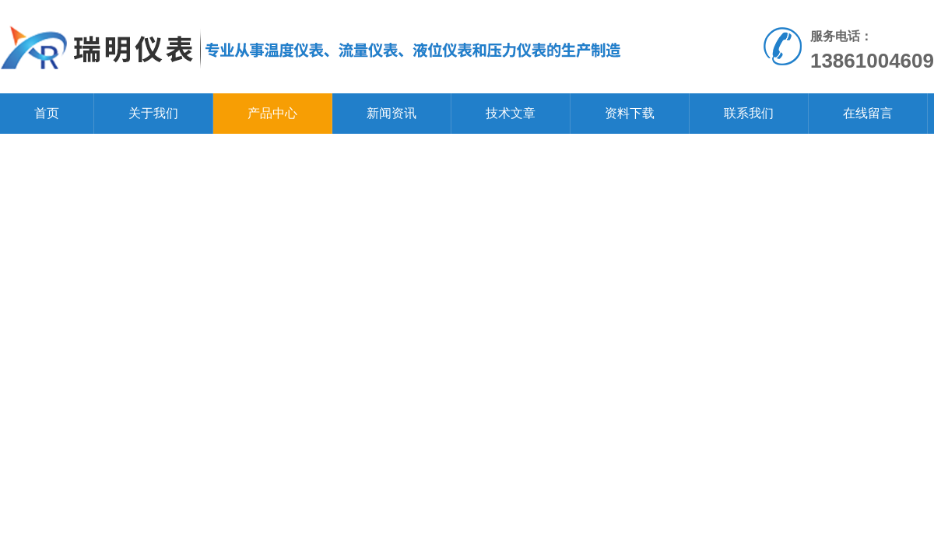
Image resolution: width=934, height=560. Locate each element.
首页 (47, 113)
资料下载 (630, 113)
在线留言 (868, 113)
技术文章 (511, 113)
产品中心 (272, 113)
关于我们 (153, 113)
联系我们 (749, 113)
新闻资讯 (392, 113)
